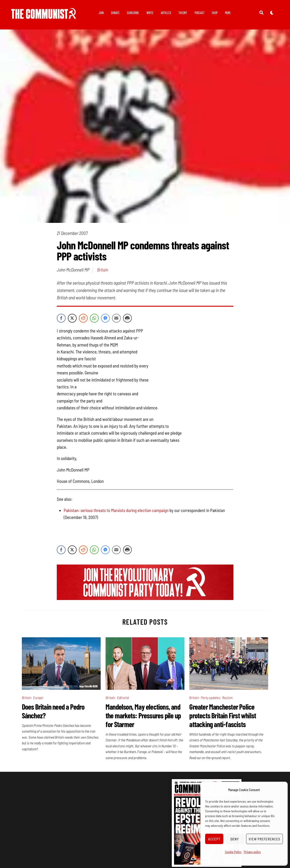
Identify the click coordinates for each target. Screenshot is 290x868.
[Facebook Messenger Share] (105, 318)
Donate (115, 13)
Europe (38, 698)
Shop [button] (215, 13)
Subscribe (133, 13)
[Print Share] (127, 318)
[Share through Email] (116, 318)
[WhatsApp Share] (94, 318)
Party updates (211, 698)
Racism (227, 698)
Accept (214, 839)
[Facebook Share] (61, 318)
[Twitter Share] (72, 318)
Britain (103, 270)
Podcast (200, 13)
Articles (166, 13)
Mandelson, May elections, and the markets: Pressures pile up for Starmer (143, 715)
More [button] (228, 13)
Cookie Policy (233, 852)
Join (101, 13)
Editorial (123, 698)
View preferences (264, 839)
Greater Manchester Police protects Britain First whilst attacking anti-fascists (223, 715)
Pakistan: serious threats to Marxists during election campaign (116, 510)
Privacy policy (252, 852)
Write (150, 13)
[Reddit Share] (83, 318)
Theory (183, 13)
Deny (235, 839)
